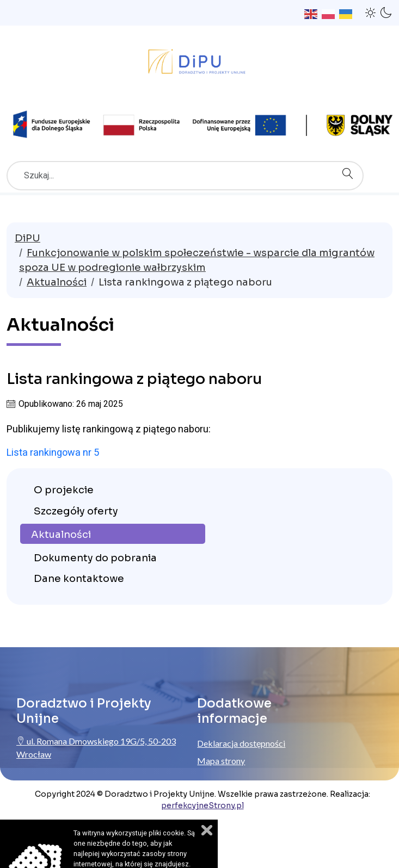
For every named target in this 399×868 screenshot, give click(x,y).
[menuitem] (113, 490)
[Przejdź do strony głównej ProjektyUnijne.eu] (199, 64)
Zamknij (207, 830)
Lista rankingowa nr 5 (53, 452)
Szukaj (351, 162)
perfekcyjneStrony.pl (202, 805)
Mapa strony (221, 761)
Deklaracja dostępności (241, 743)
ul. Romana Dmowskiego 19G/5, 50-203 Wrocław (96, 748)
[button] (371, 12)
